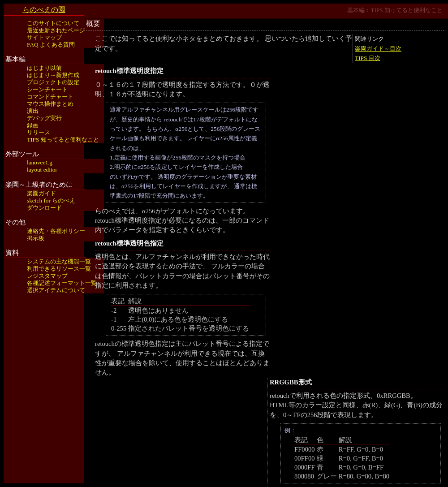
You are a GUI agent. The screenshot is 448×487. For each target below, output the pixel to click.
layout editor (42, 170)
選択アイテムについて (56, 290)
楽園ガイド (41, 193)
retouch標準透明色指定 (129, 243)
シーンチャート (47, 89)
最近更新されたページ (56, 30)
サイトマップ (44, 37)
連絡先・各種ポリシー (56, 231)
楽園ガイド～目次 (378, 49)
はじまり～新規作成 (53, 75)
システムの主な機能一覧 (59, 261)
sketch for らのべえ (51, 200)
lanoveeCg (40, 162)
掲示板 (36, 238)
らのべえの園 (44, 10)
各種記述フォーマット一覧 (62, 283)
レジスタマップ (47, 276)
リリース (39, 132)
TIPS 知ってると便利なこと (63, 140)
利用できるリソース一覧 (59, 269)
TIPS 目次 (368, 58)
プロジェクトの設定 (53, 82)
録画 (33, 125)
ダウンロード (44, 208)
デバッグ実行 (44, 118)
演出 (33, 111)
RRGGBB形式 (291, 382)
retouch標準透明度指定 (129, 71)
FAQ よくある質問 (51, 45)
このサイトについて (53, 23)
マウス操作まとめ (50, 104)
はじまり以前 (44, 68)
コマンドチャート (50, 97)
